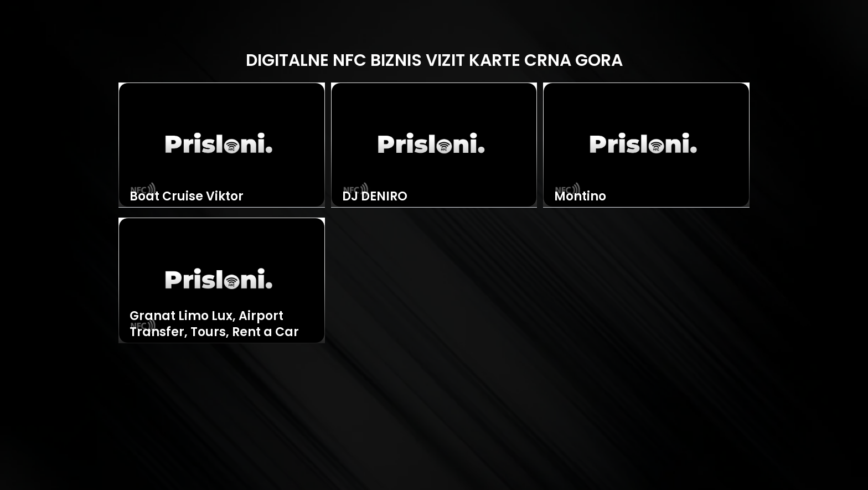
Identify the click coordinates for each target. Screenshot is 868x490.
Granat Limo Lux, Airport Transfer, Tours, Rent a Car (214, 324)
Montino (580, 197)
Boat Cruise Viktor (187, 197)
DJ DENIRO (375, 197)
